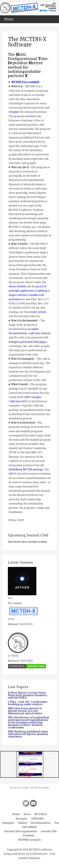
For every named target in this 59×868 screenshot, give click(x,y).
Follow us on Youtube (33, 803)
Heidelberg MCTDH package (26, 469)
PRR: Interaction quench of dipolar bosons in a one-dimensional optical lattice (25, 711)
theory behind (17, 286)
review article (38, 312)
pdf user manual (40, 333)
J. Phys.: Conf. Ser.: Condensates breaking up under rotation (28, 703)
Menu (9, 19)
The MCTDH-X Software (27, 42)
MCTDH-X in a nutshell (25, 82)
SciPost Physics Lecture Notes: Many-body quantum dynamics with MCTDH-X (27, 695)
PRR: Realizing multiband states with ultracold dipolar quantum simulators (28, 734)
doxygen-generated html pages (28, 342)
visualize (14, 112)
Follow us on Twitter (26, 803)
